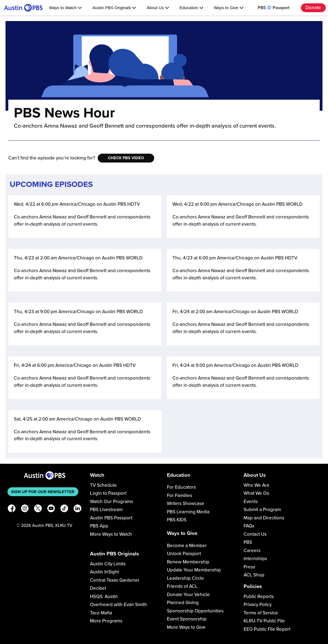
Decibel (98, 588)
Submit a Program (262, 510)
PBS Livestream (106, 510)
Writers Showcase (186, 503)
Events (251, 502)
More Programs (106, 621)
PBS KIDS (177, 520)
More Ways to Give (186, 627)
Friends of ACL (182, 586)
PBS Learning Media (188, 512)
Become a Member (187, 546)
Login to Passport (108, 493)
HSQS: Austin (104, 597)
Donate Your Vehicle (188, 595)
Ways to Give (229, 8)
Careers (252, 551)
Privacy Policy (258, 605)
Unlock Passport (184, 554)
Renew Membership (188, 562)
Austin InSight (104, 572)
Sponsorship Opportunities (195, 611)
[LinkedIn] (78, 509)
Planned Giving (183, 603)
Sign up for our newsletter (43, 492)
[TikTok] (64, 509)
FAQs (249, 526)
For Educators (181, 487)
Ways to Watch (65, 8)
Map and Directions (264, 518)
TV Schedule (103, 485)
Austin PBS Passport (111, 518)
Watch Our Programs (112, 502)
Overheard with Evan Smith (118, 605)
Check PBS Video (126, 158)
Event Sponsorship (187, 619)
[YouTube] (51, 509)
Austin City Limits (108, 564)
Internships (255, 559)
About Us (158, 8)
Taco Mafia (101, 613)
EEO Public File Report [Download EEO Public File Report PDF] (267, 629)
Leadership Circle (185, 578)
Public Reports (259, 597)
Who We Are (257, 485)
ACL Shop (254, 575)
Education (192, 8)
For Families (180, 495)
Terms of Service (261, 613)
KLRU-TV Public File (264, 621)
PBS (248, 542)
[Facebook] (12, 509)
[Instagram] (25, 509)
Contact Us (255, 534)
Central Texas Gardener (115, 580)
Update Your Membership (194, 570)
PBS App (99, 526)
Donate (313, 8)
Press (249, 567)
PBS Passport (274, 8)
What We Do (256, 493)
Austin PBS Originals (114, 8)
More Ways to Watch (111, 534)
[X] (38, 509)
